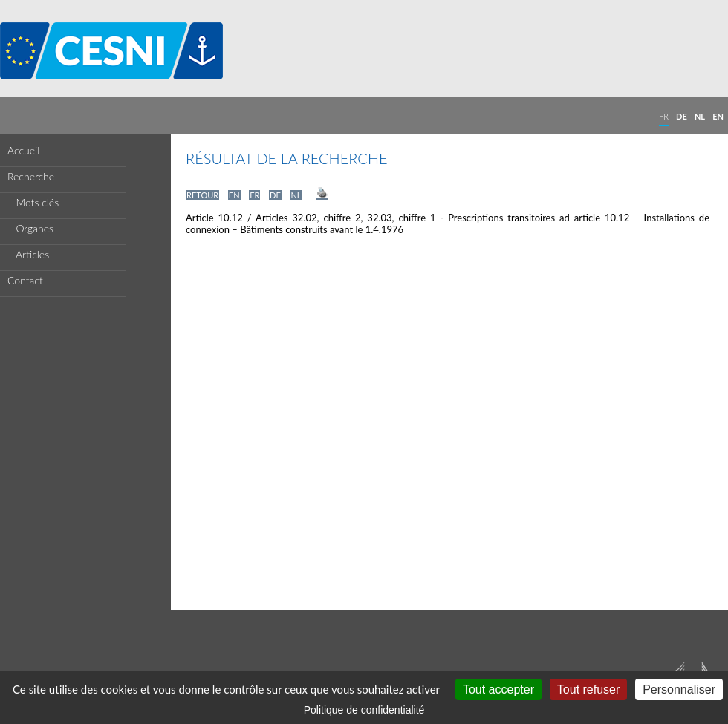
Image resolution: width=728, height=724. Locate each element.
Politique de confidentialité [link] (364, 710)
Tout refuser (588, 689)
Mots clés (33, 202)
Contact (25, 280)
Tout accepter (498, 689)
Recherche (31, 176)
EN (718, 116)
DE (682, 116)
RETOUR (202, 195)
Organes (30, 228)
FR (664, 116)
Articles (28, 254)
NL (700, 116)
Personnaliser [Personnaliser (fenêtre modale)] (679, 689)
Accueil (23, 150)
